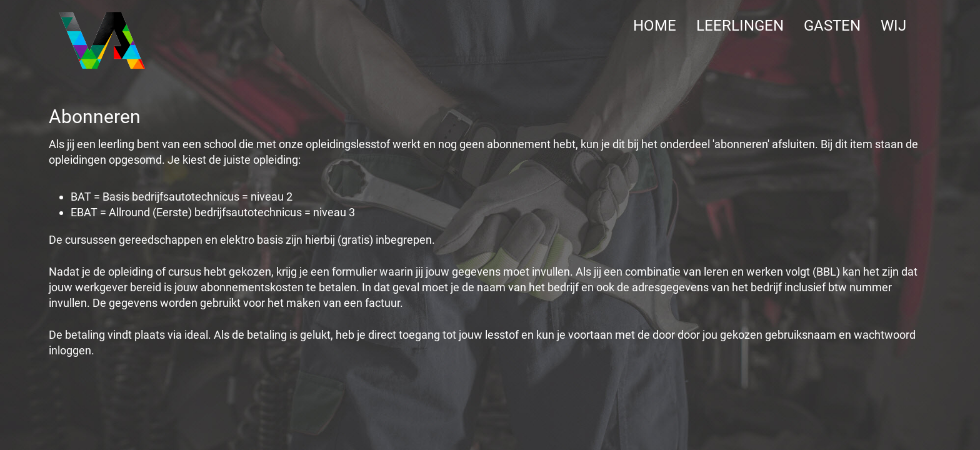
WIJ (893, 26)
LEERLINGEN (740, 26)
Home (655, 26)
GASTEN (832, 26)
